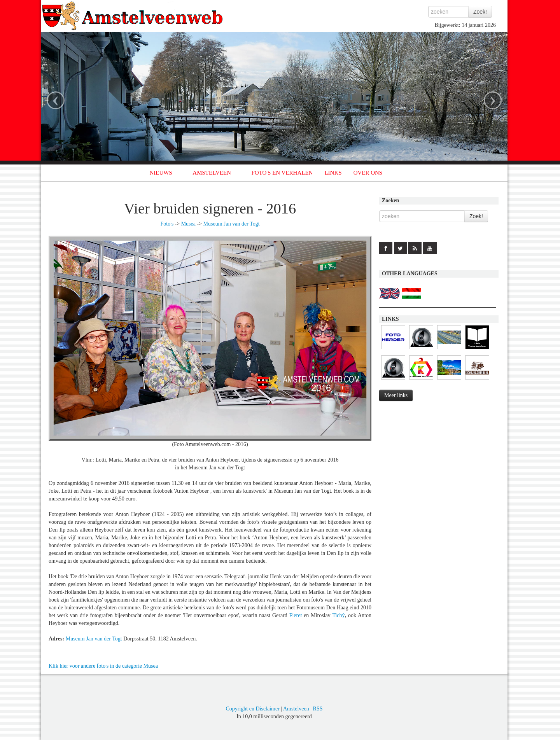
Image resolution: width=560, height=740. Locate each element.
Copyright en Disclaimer (252, 709)
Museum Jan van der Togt (232, 224)
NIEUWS (161, 173)
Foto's (167, 224)
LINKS (333, 173)
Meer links (396, 395)
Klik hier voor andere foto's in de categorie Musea (103, 666)
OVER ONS (368, 173)
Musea (188, 224)
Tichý (338, 615)
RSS (318, 709)
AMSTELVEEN (212, 173)
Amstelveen (296, 709)
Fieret (296, 615)
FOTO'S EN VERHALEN (282, 173)
